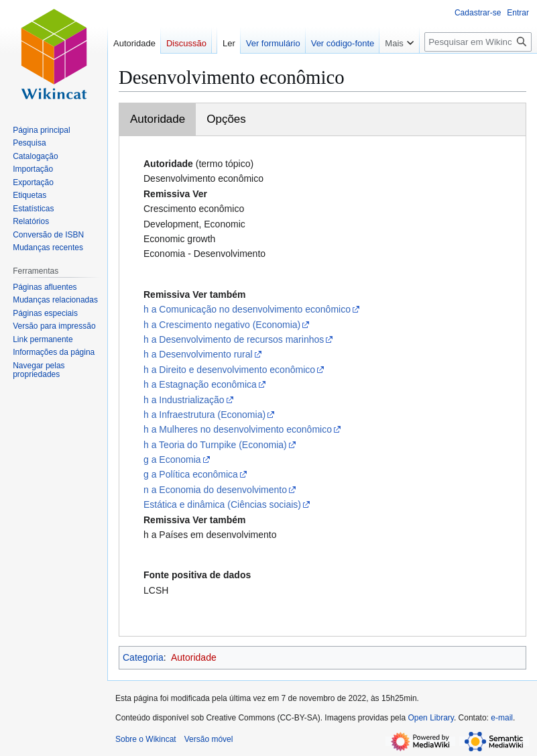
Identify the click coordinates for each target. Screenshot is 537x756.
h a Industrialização (184, 400)
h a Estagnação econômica (200, 384)
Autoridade (158, 119)
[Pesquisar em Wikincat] (478, 42)
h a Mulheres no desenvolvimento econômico (238, 429)
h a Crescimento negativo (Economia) (222, 325)
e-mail (502, 718)
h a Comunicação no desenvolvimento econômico (247, 309)
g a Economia (172, 460)
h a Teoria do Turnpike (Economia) (215, 445)
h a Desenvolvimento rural (198, 354)
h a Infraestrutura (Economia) (204, 415)
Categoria (143, 657)
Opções (226, 119)
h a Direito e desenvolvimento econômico (229, 370)
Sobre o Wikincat (146, 739)
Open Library (430, 718)
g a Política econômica (191, 474)
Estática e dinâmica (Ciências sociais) (222, 504)
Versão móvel (209, 739)
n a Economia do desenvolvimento (215, 490)
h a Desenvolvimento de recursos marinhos (234, 339)
